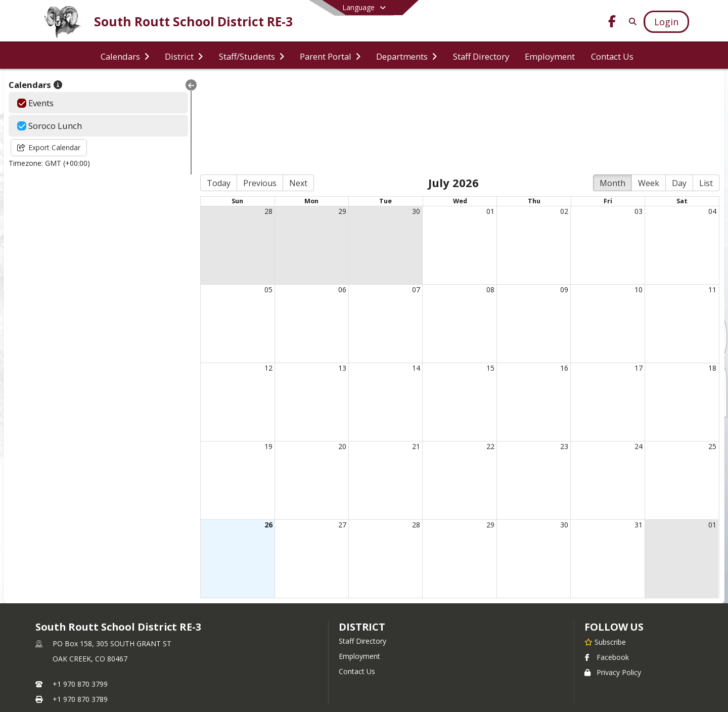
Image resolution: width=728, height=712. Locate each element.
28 (242, 116)
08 (477, 194)
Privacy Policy (613, 577)
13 (320, 272)
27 (320, 429)
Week (649, 87)
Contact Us (357, 576)
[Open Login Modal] (666, 22)
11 (712, 194)
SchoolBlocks (379, 672)
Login (364, 641)
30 (398, 116)
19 (242, 351)
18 (712, 272)
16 (556, 272)
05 (242, 194)
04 (712, 116)
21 (398, 351)
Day (679, 87)
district (362, 531)
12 (242, 272)
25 (712, 351)
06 (320, 194)
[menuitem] (125, 56)
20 (320, 351)
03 (634, 116)
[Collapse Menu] (160, 85)
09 (556, 194)
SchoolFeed (433, 672)
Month (612, 87)
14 (398, 272)
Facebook (607, 562)
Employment (359, 561)
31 (634, 429)
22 (477, 351)
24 (634, 351)
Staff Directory (362, 545)
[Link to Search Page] (631, 21)
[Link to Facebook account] (612, 23)
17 (634, 272)
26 (242, 429)
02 (556, 116)
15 (477, 272)
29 (320, 116)
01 (477, 116)
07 (398, 194)
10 (634, 194)
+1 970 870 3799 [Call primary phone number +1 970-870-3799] (80, 588)
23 (556, 351)
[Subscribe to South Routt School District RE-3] (605, 546)
